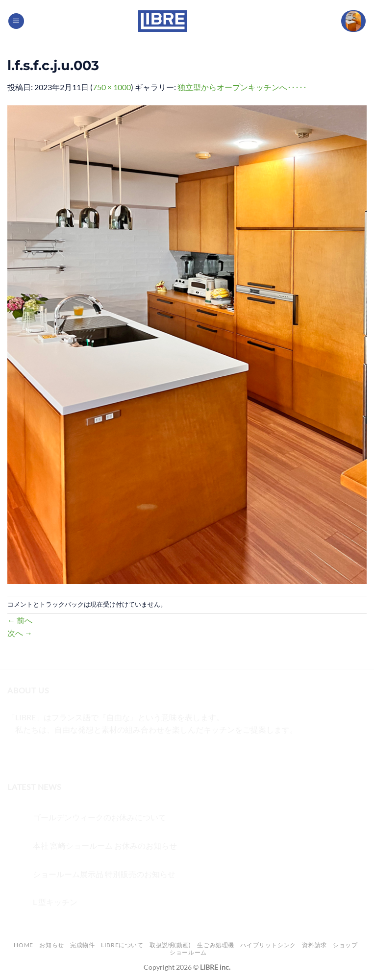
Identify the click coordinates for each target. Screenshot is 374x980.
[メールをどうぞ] (69, 754)
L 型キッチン (55, 902)
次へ (20, 633)
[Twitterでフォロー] (52, 754)
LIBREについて (122, 945)
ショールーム (188, 952)
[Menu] (16, 21)
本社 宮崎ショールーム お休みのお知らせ (105, 845)
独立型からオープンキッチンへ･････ (242, 87)
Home (23, 945)
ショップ (345, 945)
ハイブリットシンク (268, 945)
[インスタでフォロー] (34, 754)
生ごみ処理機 (216, 945)
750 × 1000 (112, 87)
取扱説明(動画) (170, 945)
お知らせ (51, 945)
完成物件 (82, 945)
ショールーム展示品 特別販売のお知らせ (104, 874)
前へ (20, 620)
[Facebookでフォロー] (16, 754)
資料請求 (314, 945)
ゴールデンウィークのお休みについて (100, 817)
